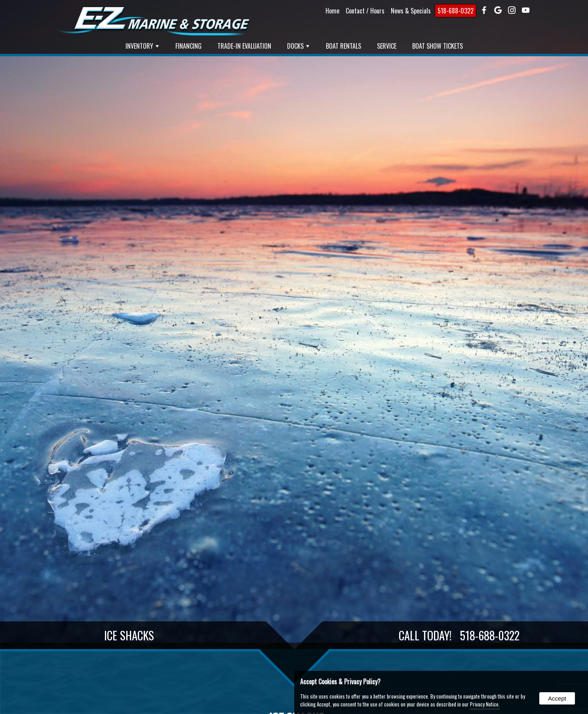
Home (332, 11)
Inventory (142, 46)
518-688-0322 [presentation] (456, 11)
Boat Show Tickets (438, 46)
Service (387, 46)
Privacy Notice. (485, 704)
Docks (298, 46)
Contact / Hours (365, 11)
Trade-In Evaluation (244, 46)
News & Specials (411, 11)
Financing (188, 46)
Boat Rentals (343, 46)
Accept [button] (557, 698)
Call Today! (459, 635)
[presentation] (484, 11)
